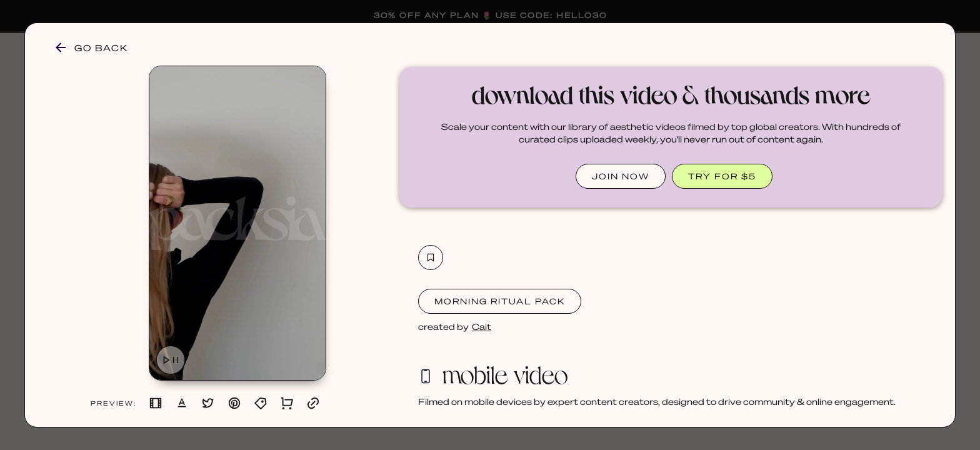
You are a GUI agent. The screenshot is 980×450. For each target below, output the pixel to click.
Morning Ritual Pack (500, 301)
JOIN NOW (621, 176)
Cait (482, 326)
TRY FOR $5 (722, 176)
